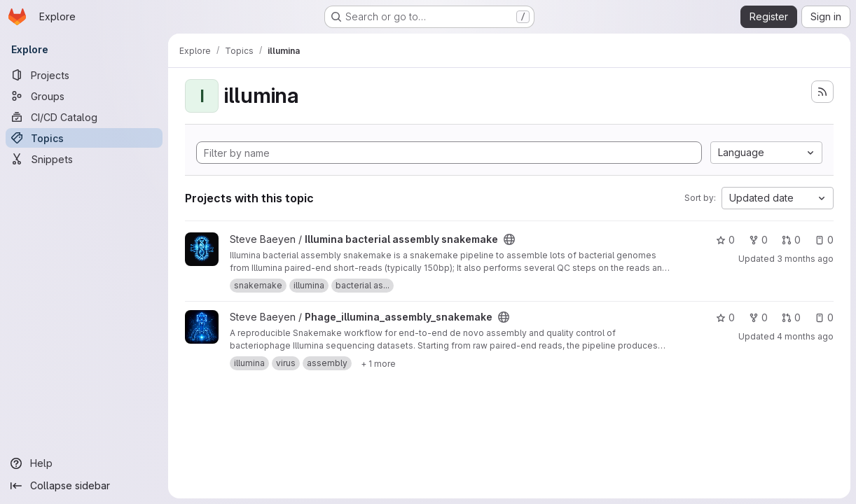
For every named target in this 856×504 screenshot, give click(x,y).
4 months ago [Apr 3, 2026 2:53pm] (805, 336)
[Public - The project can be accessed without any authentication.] (509, 239)
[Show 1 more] (378, 363)
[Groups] (84, 96)
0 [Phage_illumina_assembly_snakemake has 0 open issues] (824, 317)
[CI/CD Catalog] (84, 117)
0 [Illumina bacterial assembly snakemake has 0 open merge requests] (791, 240)
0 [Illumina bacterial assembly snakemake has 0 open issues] (824, 240)
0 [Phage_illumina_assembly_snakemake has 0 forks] (758, 317)
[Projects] (84, 75)
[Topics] (84, 138)
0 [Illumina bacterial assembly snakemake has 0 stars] (725, 240)
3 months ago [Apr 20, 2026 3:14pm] (805, 259)
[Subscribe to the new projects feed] (822, 92)
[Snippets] (84, 159)
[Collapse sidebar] (84, 486)
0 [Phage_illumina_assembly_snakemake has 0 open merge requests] (791, 317)
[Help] (84, 463)
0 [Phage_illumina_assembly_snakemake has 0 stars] (725, 317)
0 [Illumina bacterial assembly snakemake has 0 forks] (758, 240)
